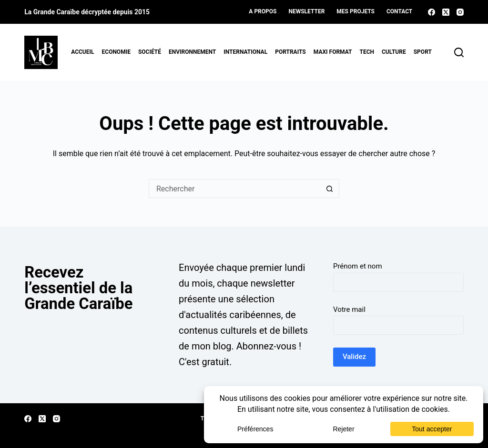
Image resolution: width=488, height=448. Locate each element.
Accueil (82, 52)
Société (150, 52)
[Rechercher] (459, 52)
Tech (367, 52)
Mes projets (356, 11)
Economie (116, 52)
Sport (423, 52)
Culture (394, 52)
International (245, 52)
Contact (399, 11)
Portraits (290, 52)
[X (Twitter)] (446, 12)
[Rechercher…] (234, 189)
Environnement (192, 52)
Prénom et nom (358, 266)
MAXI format (333, 52)
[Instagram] (460, 12)
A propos (263, 11)
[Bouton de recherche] (330, 189)
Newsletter (306, 11)
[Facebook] (432, 12)
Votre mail (349, 309)
